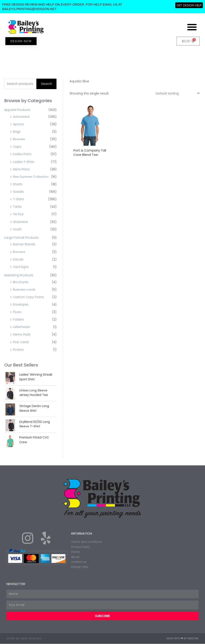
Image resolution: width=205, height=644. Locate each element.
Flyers (17, 312)
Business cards (25, 290)
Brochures (21, 282)
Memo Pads (22, 335)
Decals (18, 259)
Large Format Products (22, 238)
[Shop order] (177, 93)
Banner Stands (24, 244)
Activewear (21, 117)
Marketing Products (19, 275)
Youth (17, 229)
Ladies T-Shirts (24, 162)
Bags (17, 132)
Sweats (19, 192)
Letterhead (21, 327)
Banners (19, 252)
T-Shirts (19, 199)
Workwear (21, 222)
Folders (19, 320)
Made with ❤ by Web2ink (183, 639)
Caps (17, 147)
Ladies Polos (23, 154)
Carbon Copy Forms (29, 297)
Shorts (18, 184)
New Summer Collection (31, 177)
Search (46, 84)
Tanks (17, 207)
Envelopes (21, 305)
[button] (192, 27)
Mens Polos (22, 169)
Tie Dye (18, 214)
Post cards (21, 342)
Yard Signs (21, 267)
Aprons (19, 124)
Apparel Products (18, 110)
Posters (19, 350)
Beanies (19, 139)
